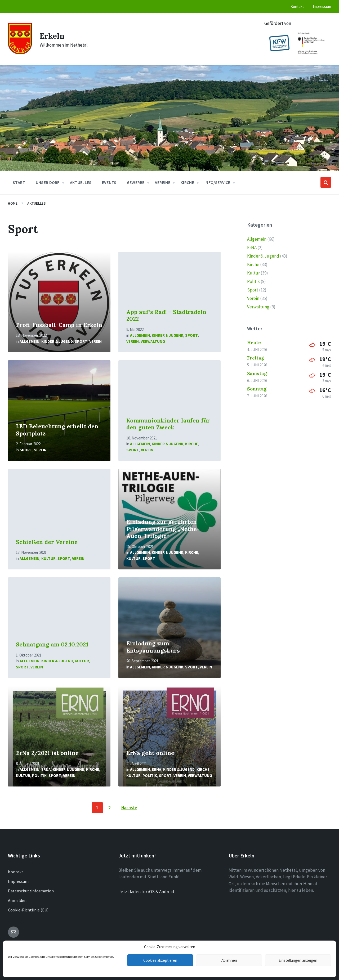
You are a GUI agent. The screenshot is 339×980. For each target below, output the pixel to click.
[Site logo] (20, 53)
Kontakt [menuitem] (297, 6)
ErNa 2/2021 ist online (47, 753)
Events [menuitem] (109, 182)
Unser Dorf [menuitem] (48, 182)
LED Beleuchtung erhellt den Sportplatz (57, 430)
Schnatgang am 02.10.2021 (52, 644)
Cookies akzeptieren (160, 960)
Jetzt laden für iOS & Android (146, 892)
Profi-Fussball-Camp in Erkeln (59, 325)
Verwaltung (153, 341)
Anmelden (17, 900)
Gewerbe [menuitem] (136, 182)
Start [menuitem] (19, 182)
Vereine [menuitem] (163, 182)
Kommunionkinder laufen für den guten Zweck (168, 424)
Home (13, 203)
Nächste (129, 808)
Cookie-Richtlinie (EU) (28, 910)
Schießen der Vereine (47, 542)
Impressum (18, 881)
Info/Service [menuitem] (217, 182)
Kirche (192, 444)
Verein (95, 341)
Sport (81, 341)
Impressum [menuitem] (322, 6)
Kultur (48, 558)
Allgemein (30, 341)
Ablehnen (229, 960)
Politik (39, 776)
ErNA (46, 769)
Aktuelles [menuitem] (81, 182)
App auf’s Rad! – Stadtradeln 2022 (166, 316)
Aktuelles (37, 203)
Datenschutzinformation (31, 891)
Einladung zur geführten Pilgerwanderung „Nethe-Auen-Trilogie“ (163, 529)
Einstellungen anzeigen (298, 960)
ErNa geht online (150, 753)
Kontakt (16, 872)
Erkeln (52, 36)
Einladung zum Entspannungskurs (153, 647)
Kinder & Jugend (57, 341)
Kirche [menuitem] (187, 182)
